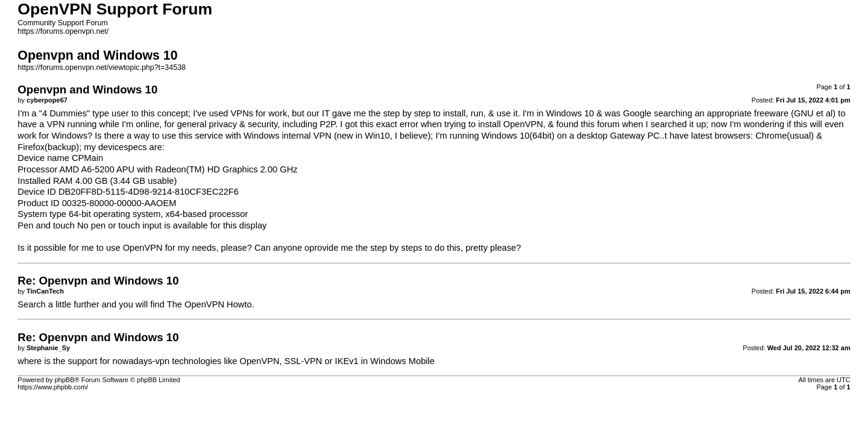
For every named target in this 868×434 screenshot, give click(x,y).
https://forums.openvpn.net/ (63, 31)
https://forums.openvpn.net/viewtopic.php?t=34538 (102, 68)
